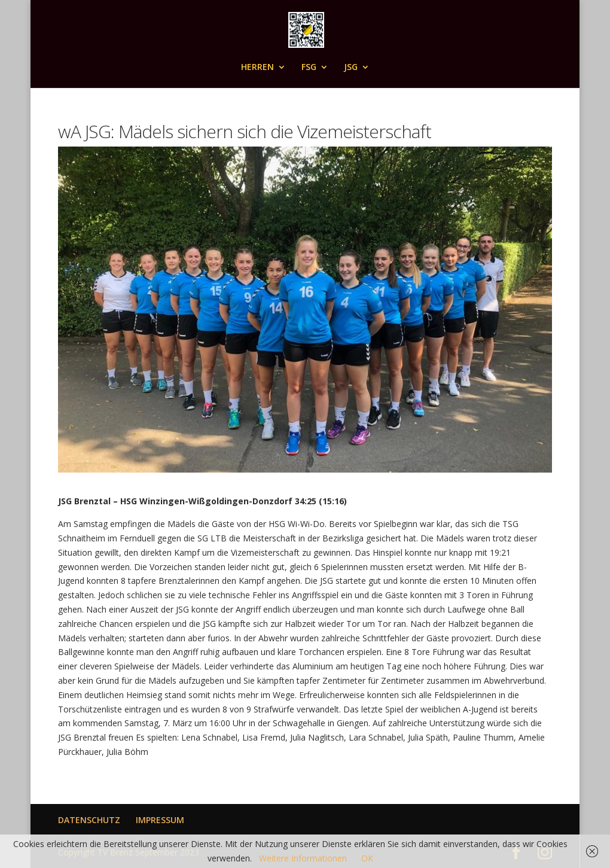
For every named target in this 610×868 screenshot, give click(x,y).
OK (367, 858)
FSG (309, 68)
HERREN (257, 68)
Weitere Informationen (303, 858)
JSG (351, 68)
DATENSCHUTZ (89, 820)
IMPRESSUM (160, 820)
